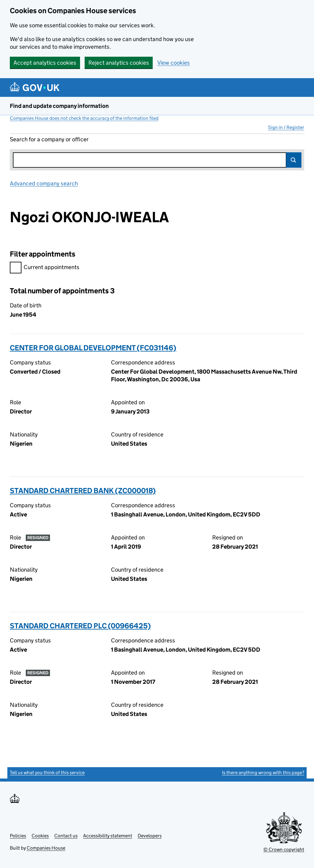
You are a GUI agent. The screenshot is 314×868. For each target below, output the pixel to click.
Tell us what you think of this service (47, 773)
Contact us (66, 836)
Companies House (46, 848)
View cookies (174, 63)
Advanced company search (44, 183)
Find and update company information (59, 106)
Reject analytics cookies (119, 63)
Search (294, 160)
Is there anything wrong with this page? (263, 773)
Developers (150, 836)
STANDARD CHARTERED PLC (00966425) (80, 626)
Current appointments (45, 268)
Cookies (40, 836)
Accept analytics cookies (45, 63)
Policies (18, 836)
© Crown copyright (284, 849)
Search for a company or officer (49, 139)
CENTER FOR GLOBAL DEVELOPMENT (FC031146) (93, 348)
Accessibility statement (108, 836)
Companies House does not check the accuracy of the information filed (84, 118)
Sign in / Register (286, 127)
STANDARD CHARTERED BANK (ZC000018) (83, 491)
